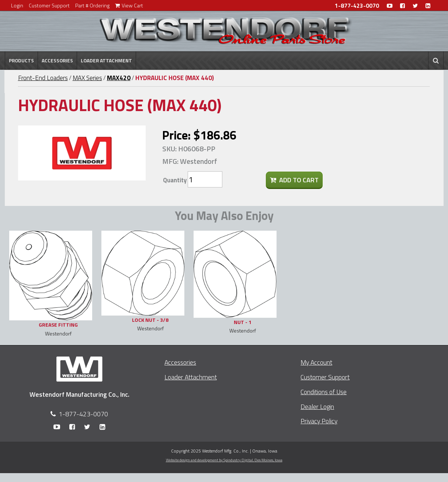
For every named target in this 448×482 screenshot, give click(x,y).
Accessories (57, 61)
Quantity (175, 180)
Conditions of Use (324, 392)
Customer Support (49, 5)
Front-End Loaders (43, 78)
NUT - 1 (243, 322)
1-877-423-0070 (357, 6)
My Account (316, 362)
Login (17, 5)
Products (21, 61)
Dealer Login (317, 407)
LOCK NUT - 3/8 (150, 320)
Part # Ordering (92, 5)
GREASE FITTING (58, 325)
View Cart (129, 5)
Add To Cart (294, 180)
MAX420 (119, 78)
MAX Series (87, 78)
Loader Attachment (106, 61)
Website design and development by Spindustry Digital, (224, 460)
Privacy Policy (319, 421)
